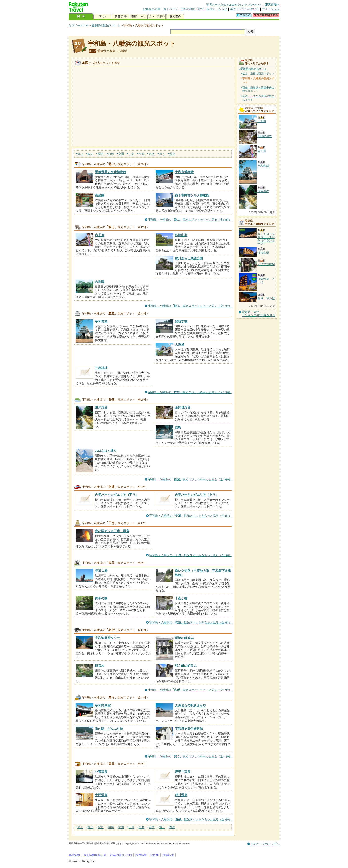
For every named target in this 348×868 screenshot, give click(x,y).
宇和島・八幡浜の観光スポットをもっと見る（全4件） (191, 622)
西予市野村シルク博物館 (192, 195)
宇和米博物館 (184, 172)
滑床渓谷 (101, 408)
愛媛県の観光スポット (106, 25)
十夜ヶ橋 (181, 598)
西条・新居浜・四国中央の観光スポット (258, 89)
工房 (131, 154)
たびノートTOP (78, 25)
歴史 (101, 154)
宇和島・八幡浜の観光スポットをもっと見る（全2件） (191, 516)
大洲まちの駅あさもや (190, 705)
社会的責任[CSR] (121, 855)
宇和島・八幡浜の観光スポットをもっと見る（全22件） (190, 392)
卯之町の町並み (186, 666)
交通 (121, 154)
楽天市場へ (272, 5)
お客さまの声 (152, 9)
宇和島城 (101, 321)
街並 (142, 154)
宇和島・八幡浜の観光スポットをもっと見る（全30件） (190, 220)
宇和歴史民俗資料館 (189, 729)
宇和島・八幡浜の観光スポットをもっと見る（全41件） (190, 756)
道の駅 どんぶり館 (109, 729)
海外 (102, 17)
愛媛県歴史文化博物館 (111, 172)
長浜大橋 (101, 571)
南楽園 (100, 195)
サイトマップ (271, 9)
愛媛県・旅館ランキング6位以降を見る (259, 314)
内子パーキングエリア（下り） (117, 495)
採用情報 (141, 855)
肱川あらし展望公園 (189, 258)
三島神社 (101, 368)
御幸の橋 (101, 598)
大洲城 (180, 345)
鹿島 (178, 427)
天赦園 (100, 282)
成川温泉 (181, 795)
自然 (111, 154)
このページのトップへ (265, 844)
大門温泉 (101, 795)
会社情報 (74, 855)
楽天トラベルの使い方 (245, 9)
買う (162, 154)
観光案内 (175, 17)
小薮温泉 (101, 772)
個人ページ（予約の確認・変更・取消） (189, 9)
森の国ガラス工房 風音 (112, 531)
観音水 (100, 666)
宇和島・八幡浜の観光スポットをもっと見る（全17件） (190, 306)
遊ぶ (80, 154)
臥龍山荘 (181, 235)
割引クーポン (139, 17)
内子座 (100, 235)
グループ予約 (157, 17)
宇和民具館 (103, 705)
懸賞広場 (121, 17)
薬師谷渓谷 (183, 408)
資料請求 (168, 855)
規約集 (155, 855)
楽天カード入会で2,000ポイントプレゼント (234, 5)
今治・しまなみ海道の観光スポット (258, 98)
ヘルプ (223, 9)
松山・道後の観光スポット (258, 73)
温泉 (172, 154)
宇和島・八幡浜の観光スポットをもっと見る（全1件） (191, 555)
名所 (152, 154)
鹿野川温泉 (183, 772)
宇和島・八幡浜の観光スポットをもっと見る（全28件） (190, 479)
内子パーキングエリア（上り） (197, 495)
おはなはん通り (106, 451)
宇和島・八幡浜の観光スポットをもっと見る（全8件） (191, 819)
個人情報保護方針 (95, 855)
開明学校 (181, 321)
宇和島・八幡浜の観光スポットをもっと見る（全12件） (190, 690)
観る (91, 154)
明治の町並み (184, 638)
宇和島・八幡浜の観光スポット (132, 44)
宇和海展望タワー (107, 638)
